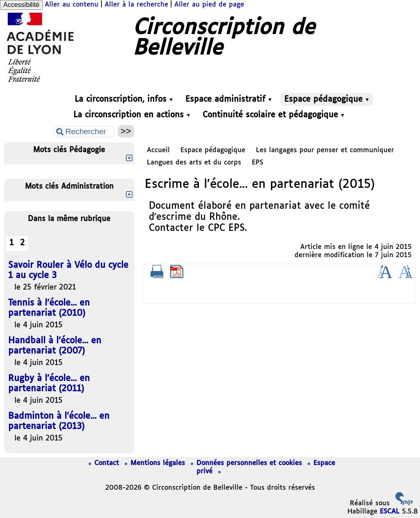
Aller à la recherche (136, 5)
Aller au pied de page (209, 5)
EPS (258, 163)
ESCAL (390, 512)
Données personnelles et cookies (248, 463)
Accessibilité (21, 5)
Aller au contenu (72, 5)
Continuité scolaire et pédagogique (273, 115)
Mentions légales (156, 463)
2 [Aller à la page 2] (22, 243)
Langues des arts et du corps (194, 163)
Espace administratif (228, 99)
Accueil (158, 150)
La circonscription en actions (132, 115)
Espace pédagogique (326, 99)
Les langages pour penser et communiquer (325, 150)
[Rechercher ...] (84, 132)
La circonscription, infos (124, 99)
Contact (105, 463)
